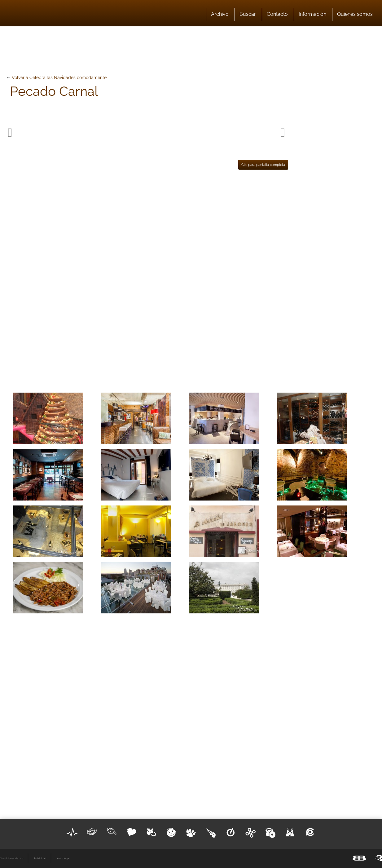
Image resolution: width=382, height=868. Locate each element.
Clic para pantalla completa (263, 165)
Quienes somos (355, 14)
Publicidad (40, 858)
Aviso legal (63, 858)
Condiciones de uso (12, 858)
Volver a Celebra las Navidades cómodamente (59, 78)
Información (312, 14)
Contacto (277, 14)
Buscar (248, 14)
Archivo (220, 14)
